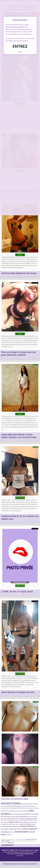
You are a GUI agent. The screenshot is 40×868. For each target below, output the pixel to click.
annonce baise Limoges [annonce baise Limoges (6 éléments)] (28, 806)
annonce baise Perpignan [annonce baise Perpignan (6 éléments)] (32, 808)
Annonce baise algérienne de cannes (19, 273)
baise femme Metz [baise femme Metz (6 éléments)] (6, 820)
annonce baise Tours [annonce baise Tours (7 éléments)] (7, 811)
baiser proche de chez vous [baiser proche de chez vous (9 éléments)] (14, 829)
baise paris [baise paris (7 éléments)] (30, 824)
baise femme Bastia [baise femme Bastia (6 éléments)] (6, 818)
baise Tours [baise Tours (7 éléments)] (11, 832)
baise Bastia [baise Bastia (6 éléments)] (14, 814)
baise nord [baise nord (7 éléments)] (23, 824)
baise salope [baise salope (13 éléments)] (28, 829)
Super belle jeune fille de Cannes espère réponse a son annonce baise (19, 436)
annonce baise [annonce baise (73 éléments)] (11, 803)
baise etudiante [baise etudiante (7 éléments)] (21, 816)
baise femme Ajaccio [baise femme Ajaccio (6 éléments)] (31, 816)
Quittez (20, 52)
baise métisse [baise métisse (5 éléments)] (16, 824)
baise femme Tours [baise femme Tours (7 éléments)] (31, 820)
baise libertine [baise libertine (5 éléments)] (30, 822)
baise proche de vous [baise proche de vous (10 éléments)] (14, 826)
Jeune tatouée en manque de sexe (18, 692)
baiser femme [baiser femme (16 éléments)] (28, 826)
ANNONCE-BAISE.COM (10, 850)
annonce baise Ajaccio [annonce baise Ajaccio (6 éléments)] (27, 804)
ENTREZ (20, 46)
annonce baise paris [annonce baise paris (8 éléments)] (19, 808)
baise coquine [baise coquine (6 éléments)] (12, 816)
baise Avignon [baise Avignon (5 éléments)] (25, 811)
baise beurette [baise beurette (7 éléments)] (21, 814)
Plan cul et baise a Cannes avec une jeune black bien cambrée (19, 354)
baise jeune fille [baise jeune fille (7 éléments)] (22, 822)
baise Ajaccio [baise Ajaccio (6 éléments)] (17, 811)
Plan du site (20, 856)
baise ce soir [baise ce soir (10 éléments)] (30, 814)
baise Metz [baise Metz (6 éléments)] (9, 824)
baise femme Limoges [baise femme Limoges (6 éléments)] (19, 818)
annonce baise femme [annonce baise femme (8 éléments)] (15, 806)
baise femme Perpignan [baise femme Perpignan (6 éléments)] (18, 820)
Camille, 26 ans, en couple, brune (17, 592)
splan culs (11, 842)
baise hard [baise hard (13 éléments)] (13, 822)
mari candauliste (30, 864)
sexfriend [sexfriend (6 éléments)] (9, 835)
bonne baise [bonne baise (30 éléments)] (21, 832)
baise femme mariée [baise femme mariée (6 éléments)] (31, 818)
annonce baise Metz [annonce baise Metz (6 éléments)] (7, 808)
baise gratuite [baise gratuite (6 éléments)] (5, 822)
